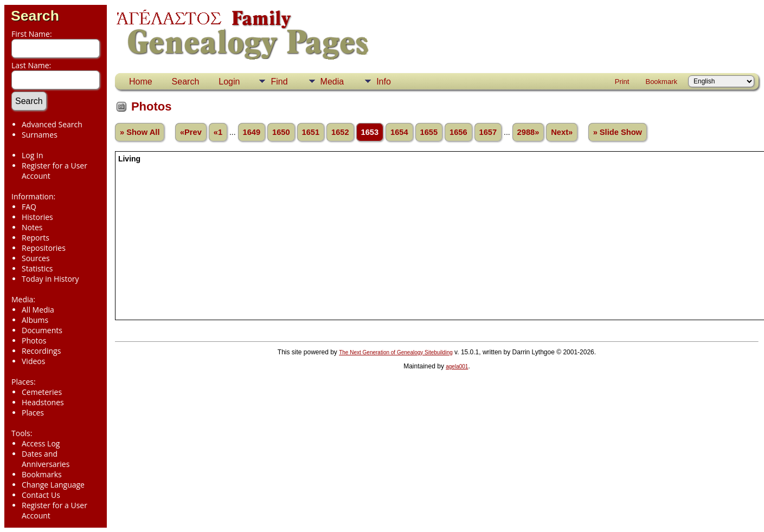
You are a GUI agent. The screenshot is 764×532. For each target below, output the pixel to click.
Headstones (43, 402)
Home (141, 82)
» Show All (140, 132)
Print (622, 82)
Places (33, 413)
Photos (34, 340)
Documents (42, 330)
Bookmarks (42, 474)
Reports (36, 238)
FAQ (29, 207)
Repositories (44, 248)
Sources (36, 258)
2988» (528, 132)
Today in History (50, 279)
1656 (458, 132)
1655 (429, 132)
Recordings (41, 351)
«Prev (191, 132)
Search (35, 16)
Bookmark (661, 82)
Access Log (41, 443)
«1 (218, 132)
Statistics (37, 268)
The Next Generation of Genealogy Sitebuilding (396, 352)
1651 (311, 132)
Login (229, 82)
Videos (33, 361)
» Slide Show (618, 132)
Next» (562, 132)
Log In (32, 155)
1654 (399, 132)
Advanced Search (52, 124)
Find (279, 82)
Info (384, 82)
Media (332, 82)
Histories (37, 217)
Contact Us (41, 495)
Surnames (40, 135)
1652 (340, 132)
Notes (32, 227)
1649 (252, 132)
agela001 (457, 366)
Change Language (53, 485)
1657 (488, 132)
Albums (35, 320)
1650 (281, 132)
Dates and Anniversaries (46, 459)
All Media (38, 310)
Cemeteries (42, 392)
